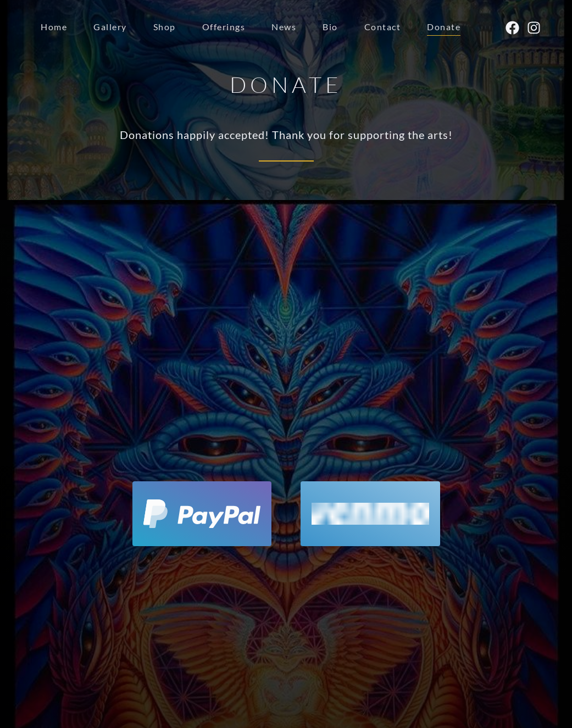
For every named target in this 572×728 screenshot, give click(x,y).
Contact (383, 27)
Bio (330, 27)
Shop (165, 27)
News (284, 27)
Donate (444, 27)
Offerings (224, 27)
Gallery (110, 27)
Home (54, 27)
